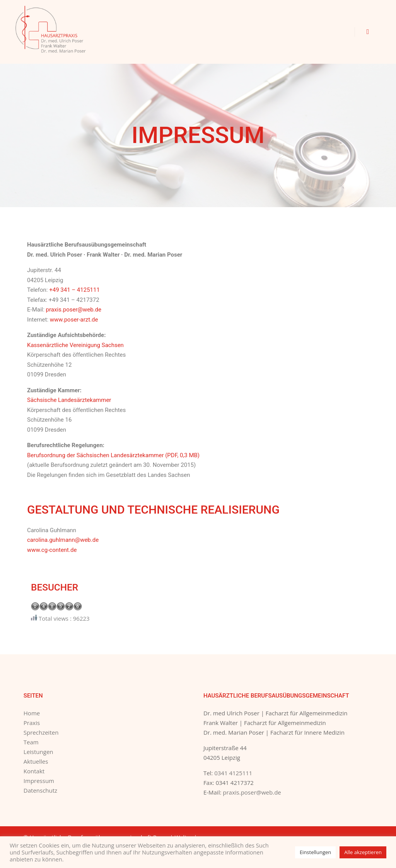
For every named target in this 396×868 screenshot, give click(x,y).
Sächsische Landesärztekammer (69, 400)
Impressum (39, 781)
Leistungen (38, 752)
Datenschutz (40, 790)
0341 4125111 (233, 773)
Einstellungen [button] (315, 852)
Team (31, 742)
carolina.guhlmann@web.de (63, 540)
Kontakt (34, 771)
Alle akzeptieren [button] (363, 852)
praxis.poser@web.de (74, 310)
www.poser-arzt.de (74, 320)
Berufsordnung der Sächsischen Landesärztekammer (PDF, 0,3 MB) (113, 455)
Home (32, 713)
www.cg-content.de (52, 550)
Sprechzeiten (41, 732)
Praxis (32, 723)
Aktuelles (36, 761)
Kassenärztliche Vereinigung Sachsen (75, 345)
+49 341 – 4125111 (74, 290)
